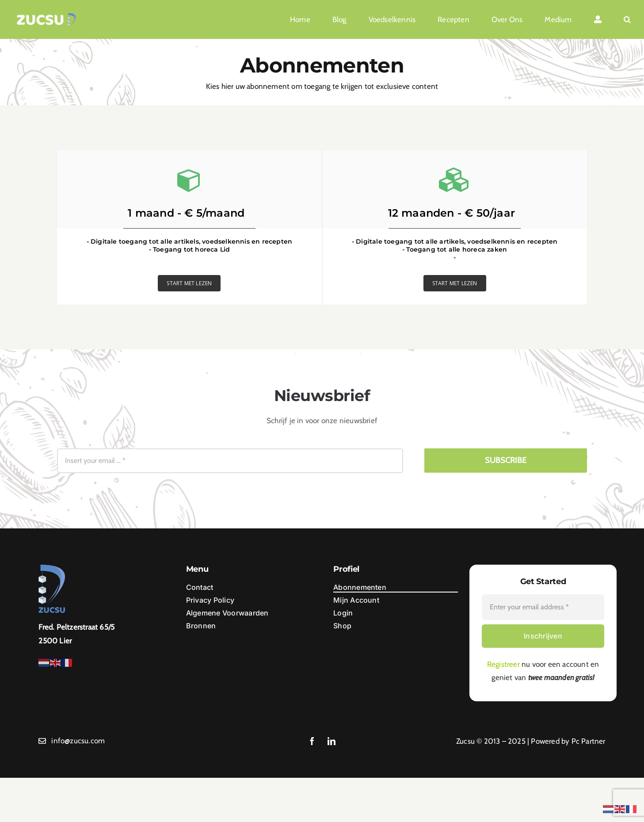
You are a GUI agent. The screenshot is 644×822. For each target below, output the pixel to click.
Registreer (503, 664)
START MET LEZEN (189, 283)
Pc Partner (589, 741)
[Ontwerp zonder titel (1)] (46, 16)
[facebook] (312, 741)
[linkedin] (332, 741)
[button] (627, 20)
